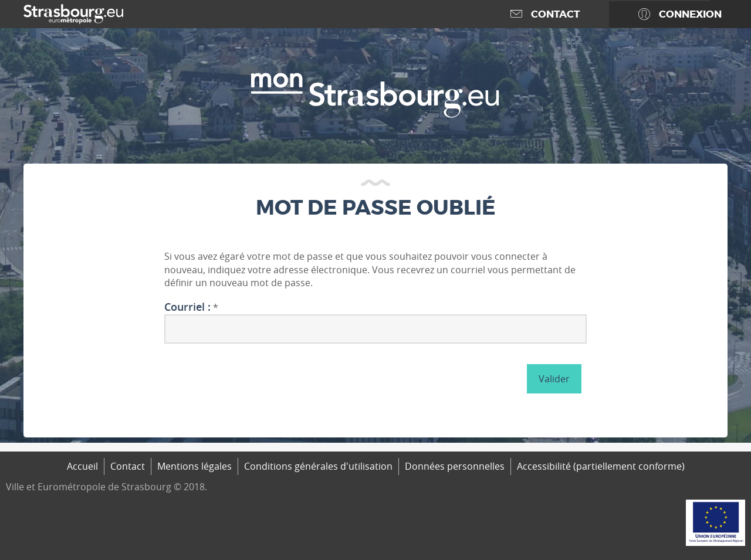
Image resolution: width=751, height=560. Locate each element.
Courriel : (187, 307)
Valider (554, 379)
